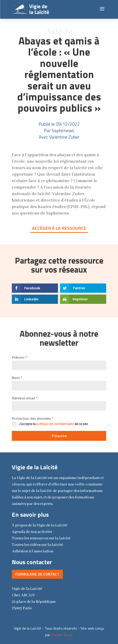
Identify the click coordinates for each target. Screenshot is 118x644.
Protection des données (33, 418)
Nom (17, 378)
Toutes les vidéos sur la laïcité (37, 545)
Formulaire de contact (37, 574)
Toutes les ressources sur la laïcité (41, 538)
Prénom (19, 357)
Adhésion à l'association (33, 551)
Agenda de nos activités (32, 532)
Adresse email (25, 398)
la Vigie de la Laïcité (40, 525)
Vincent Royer (62, 635)
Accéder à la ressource (59, 228)
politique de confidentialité (55, 424)
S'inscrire (59, 436)
